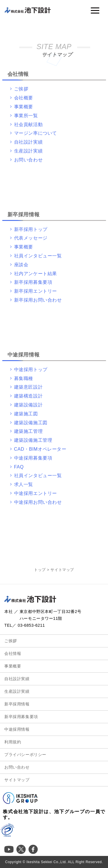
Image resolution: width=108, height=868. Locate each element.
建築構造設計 (29, 396)
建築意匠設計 (29, 387)
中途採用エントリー (36, 493)
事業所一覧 (26, 116)
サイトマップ (17, 780)
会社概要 (24, 98)
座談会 (21, 265)
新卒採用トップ (31, 229)
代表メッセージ (31, 238)
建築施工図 (26, 414)
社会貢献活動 (29, 125)
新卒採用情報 (17, 704)
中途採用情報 (17, 729)
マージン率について (36, 133)
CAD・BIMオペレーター (40, 449)
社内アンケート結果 (36, 274)
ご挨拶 (21, 89)
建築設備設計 (29, 405)
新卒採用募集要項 (33, 282)
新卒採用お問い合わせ (38, 300)
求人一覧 (24, 484)
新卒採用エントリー (36, 291)
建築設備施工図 (31, 423)
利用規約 (13, 742)
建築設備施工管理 (33, 440)
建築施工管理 (29, 431)
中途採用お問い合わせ (38, 502)
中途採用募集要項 (33, 458)
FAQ (19, 467)
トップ (40, 570)
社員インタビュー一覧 (38, 256)
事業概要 (24, 107)
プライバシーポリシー (25, 755)
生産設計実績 (29, 151)
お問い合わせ (29, 160)
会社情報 (13, 653)
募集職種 (24, 378)
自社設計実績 (29, 142)
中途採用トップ (31, 370)
